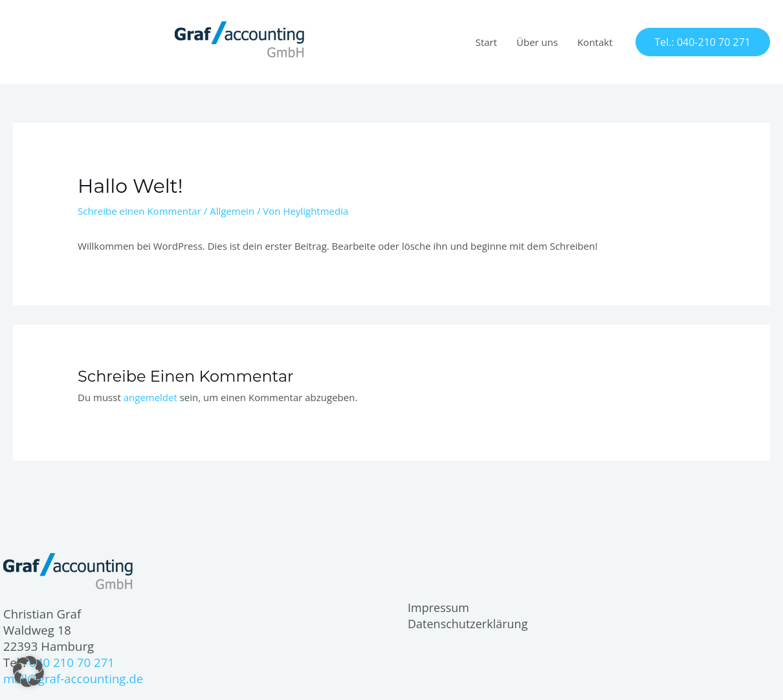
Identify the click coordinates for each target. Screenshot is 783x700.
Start (486, 42)
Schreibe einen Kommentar (139, 211)
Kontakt (595, 42)
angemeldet (150, 397)
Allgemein (232, 211)
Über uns (537, 42)
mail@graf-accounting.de (73, 678)
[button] (703, 42)
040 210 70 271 (72, 662)
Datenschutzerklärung (468, 624)
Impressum (438, 607)
